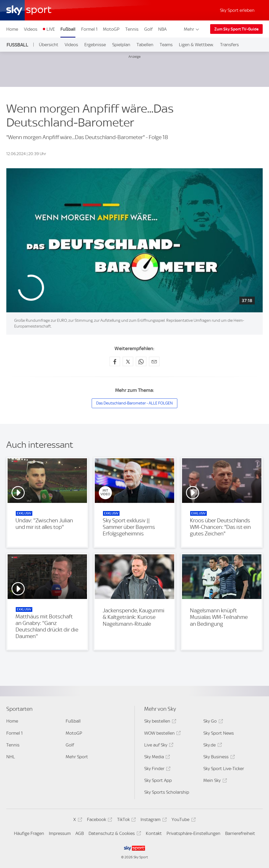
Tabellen (145, 45)
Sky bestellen (159, 722)
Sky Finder (157, 769)
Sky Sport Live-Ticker (224, 769)
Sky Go (212, 722)
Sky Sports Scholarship (167, 792)
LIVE (51, 29)
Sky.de (212, 746)
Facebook (99, 820)
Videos (31, 29)
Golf (148, 29)
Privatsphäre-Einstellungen (193, 833)
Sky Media (156, 758)
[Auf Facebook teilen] (115, 361)
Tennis (132, 29)
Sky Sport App (158, 780)
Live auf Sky (158, 746)
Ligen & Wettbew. (196, 45)
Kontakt (154, 833)
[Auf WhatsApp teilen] (141, 361)
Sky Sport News (219, 733)
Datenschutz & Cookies (114, 834)
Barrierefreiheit (240, 833)
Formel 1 (89, 29)
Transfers (229, 45)
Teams (166, 45)
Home (12, 29)
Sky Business (218, 758)
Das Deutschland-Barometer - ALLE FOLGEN (134, 403)
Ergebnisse (95, 45)
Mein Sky (214, 781)
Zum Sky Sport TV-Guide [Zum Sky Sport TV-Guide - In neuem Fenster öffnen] (236, 29)
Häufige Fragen (29, 833)
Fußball (68, 29)
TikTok (126, 820)
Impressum (60, 833)
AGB (80, 833)
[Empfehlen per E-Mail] (154, 361)
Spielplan (121, 45)
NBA (162, 29)
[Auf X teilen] (128, 361)
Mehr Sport (77, 757)
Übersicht (49, 45)
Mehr (192, 29)
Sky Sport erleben (237, 10)
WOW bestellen (162, 734)
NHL (11, 757)
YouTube (183, 820)
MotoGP (111, 29)
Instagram (153, 820)
